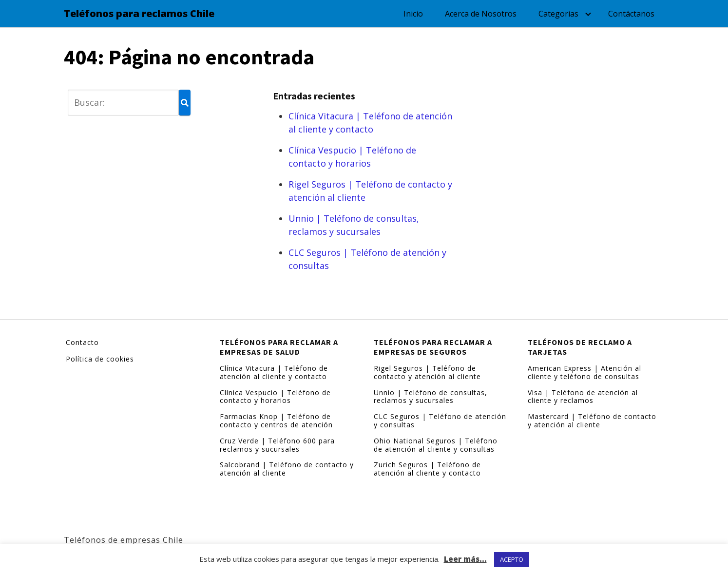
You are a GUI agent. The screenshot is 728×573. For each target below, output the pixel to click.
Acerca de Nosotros (481, 14)
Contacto (82, 342)
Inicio (413, 14)
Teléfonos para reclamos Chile (139, 14)
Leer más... (465, 559)
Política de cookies (100, 359)
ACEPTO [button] (512, 559)
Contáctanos (631, 14)
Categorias (558, 14)
